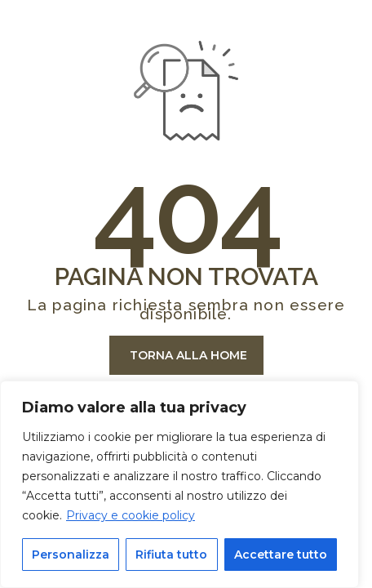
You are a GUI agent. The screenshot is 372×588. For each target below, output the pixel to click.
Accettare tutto (281, 555)
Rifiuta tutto (171, 555)
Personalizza (71, 555)
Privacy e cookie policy (131, 515)
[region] (179, 484)
